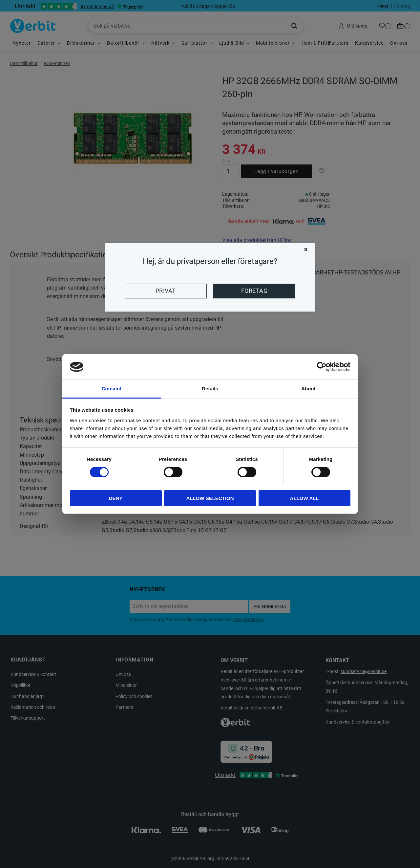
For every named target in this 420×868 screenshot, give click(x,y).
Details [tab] (210, 389)
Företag (254, 291)
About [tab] (308, 389)
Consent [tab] (112, 389)
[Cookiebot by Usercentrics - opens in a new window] (322, 367)
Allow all (304, 498)
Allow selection (210, 498)
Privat (166, 291)
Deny (116, 498)
